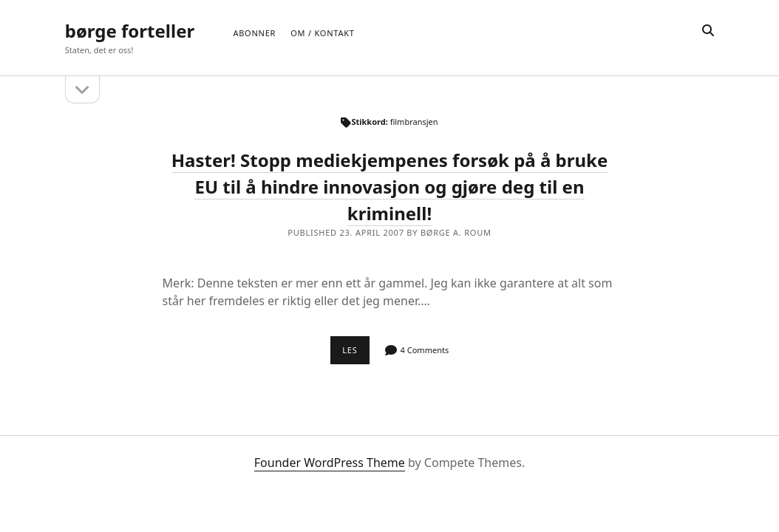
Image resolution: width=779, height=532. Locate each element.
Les (356, 354)
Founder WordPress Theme (330, 463)
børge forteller (130, 31)
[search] (708, 31)
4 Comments (425, 350)
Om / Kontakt (322, 33)
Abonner (254, 33)
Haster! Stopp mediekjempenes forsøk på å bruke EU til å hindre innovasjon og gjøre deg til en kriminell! (390, 187)
